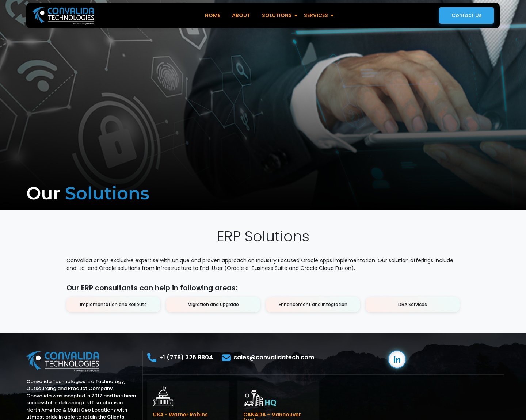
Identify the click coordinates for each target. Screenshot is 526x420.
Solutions (277, 15)
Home (213, 15)
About (241, 15)
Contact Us (467, 15)
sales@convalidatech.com (268, 358)
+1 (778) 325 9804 (180, 358)
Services (316, 15)
